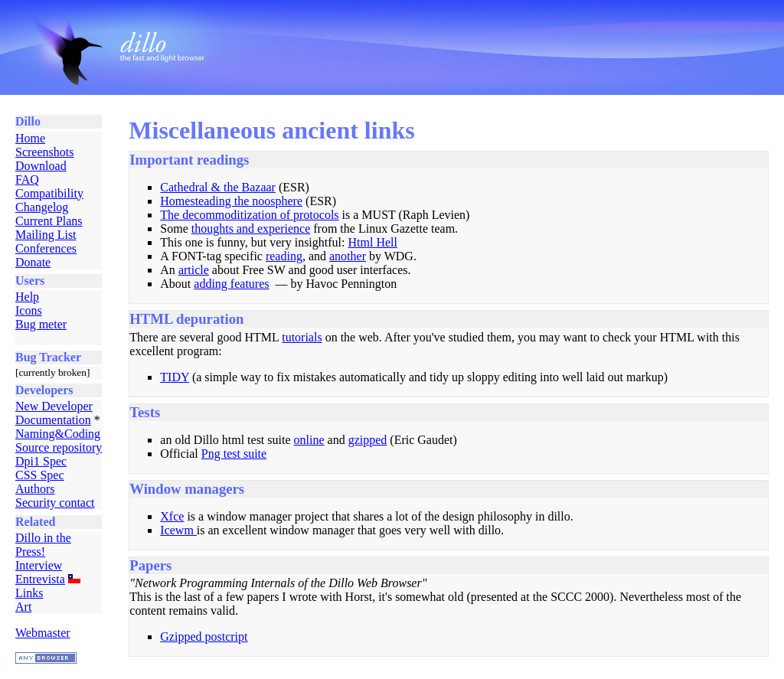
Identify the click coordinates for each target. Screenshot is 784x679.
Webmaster (43, 633)
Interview (39, 565)
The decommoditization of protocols (249, 215)
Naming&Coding (58, 434)
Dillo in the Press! (43, 545)
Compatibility (49, 193)
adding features (231, 284)
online (309, 440)
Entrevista (40, 579)
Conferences (46, 248)
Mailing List (46, 235)
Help (27, 297)
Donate (33, 262)
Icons (29, 310)
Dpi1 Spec (41, 461)
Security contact (55, 503)
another (348, 256)
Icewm (178, 530)
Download (41, 166)
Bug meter (41, 324)
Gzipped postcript (204, 637)
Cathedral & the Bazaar (218, 187)
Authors (35, 489)
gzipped (368, 440)
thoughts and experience (251, 229)
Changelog (42, 207)
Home (30, 138)
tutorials (302, 337)
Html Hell (372, 242)
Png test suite (234, 454)
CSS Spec (40, 475)
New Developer (54, 406)
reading (284, 256)
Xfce (172, 516)
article (194, 270)
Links (29, 593)
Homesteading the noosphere (231, 201)
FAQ (27, 180)
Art (23, 607)
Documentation (53, 420)
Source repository (59, 447)
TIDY (175, 377)
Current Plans (49, 221)
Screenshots (44, 152)
